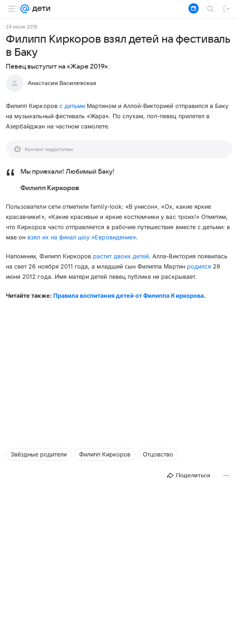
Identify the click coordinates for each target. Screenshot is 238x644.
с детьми (72, 106)
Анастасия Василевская (62, 83)
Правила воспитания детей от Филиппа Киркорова (128, 296)
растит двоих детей (121, 256)
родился (199, 266)
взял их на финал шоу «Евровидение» (82, 237)
